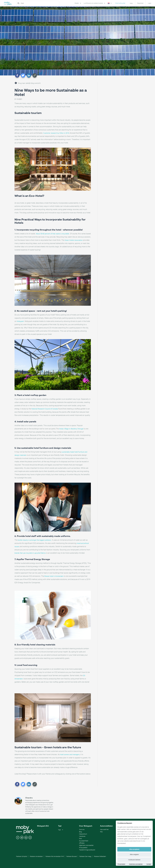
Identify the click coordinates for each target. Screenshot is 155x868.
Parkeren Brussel (72, 856)
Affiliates (82, 843)
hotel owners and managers (70, 755)
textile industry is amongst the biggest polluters (34, 540)
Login (150, 3)
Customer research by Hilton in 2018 (56, 133)
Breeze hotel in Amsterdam (54, 576)
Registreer (140, 3)
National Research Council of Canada (45, 409)
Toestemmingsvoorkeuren (87, 850)
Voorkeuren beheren (134, 860)
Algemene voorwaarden (136, 864)
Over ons (82, 829)
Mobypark (20, 321)
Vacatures (82, 836)
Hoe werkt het (104, 829)
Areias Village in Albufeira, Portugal (71, 429)
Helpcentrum (83, 834)
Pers (81, 839)
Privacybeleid (121, 864)
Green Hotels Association (74, 240)
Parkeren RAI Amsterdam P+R (55, 856)
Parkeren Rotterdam (100, 856)
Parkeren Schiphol (22, 856)
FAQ (101, 832)
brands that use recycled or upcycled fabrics (30, 553)
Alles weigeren (134, 854)
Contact (149, 864)
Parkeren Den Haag (85, 856)
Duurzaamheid (84, 841)
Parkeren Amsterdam (36, 856)
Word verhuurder (120, 3)
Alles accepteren (134, 849)
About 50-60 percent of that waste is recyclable (53, 234)
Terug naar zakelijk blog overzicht (28, 83)
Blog (80, 832)
